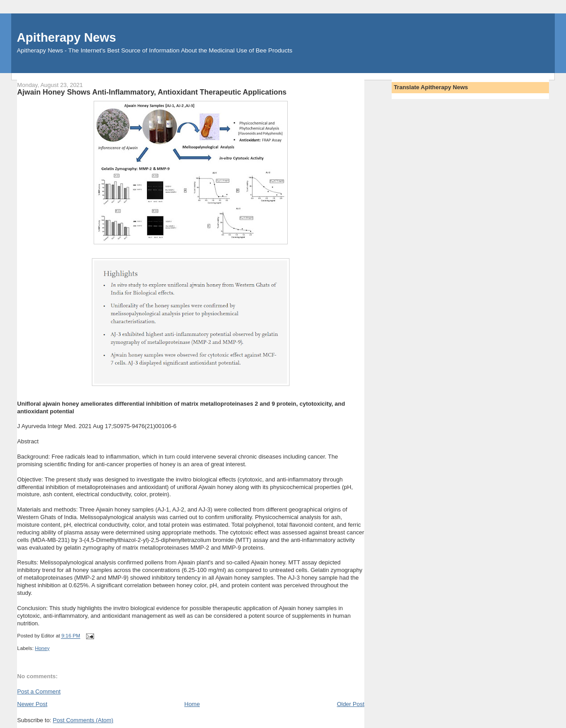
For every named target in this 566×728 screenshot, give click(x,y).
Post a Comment (39, 691)
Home (192, 704)
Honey (42, 648)
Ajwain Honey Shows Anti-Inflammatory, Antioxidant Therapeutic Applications (152, 92)
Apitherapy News (66, 37)
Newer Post (32, 704)
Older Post (351, 704)
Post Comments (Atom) (83, 720)
